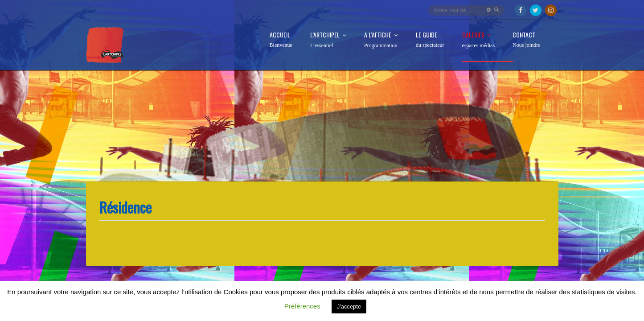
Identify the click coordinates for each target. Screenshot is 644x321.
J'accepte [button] (349, 307)
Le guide (430, 40)
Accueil (281, 40)
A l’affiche (381, 40)
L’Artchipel (328, 40)
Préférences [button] (302, 306)
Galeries (479, 40)
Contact (526, 40)
